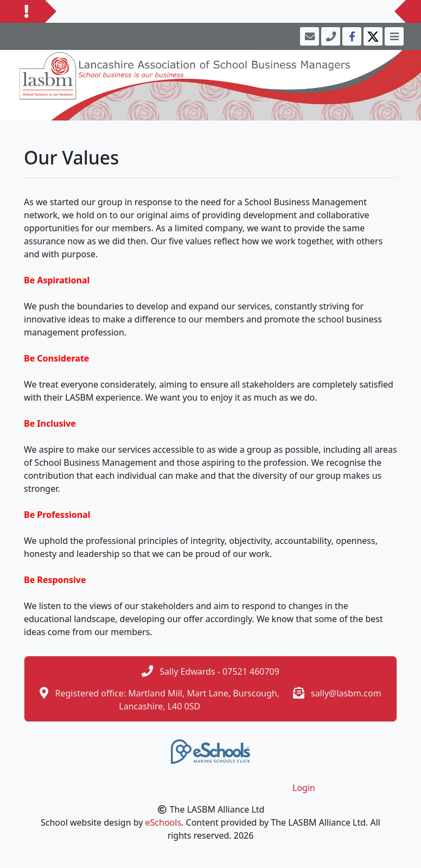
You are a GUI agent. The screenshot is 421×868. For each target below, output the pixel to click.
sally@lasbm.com (346, 693)
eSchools (164, 822)
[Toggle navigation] (393, 36)
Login (304, 788)
